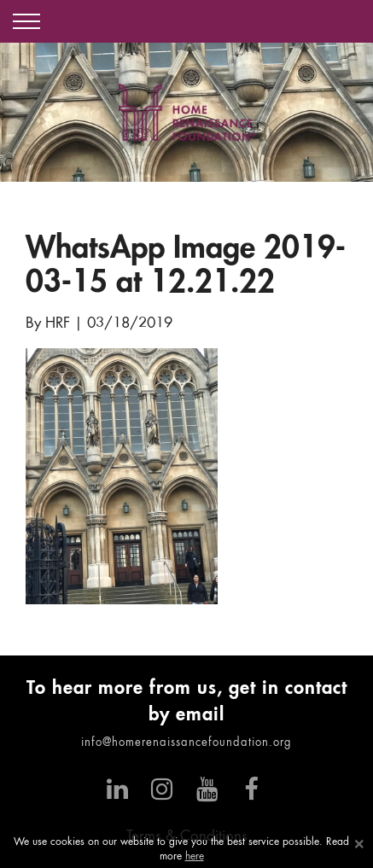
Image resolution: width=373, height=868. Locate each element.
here (195, 857)
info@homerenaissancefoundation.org (186, 743)
